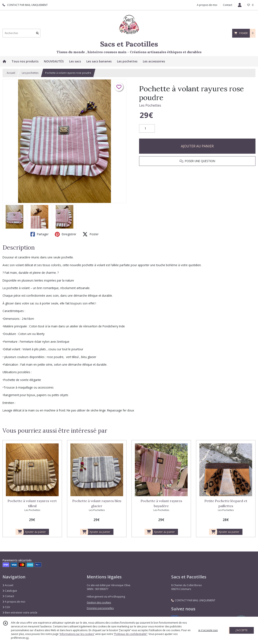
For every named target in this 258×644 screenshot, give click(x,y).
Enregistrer (66, 234)
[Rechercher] (37, 33)
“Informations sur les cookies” (77, 634)
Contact (228, 5)
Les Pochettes (150, 105)
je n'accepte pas (208, 630)
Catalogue (10, 591)
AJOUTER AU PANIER (197, 146)
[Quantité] (147, 128)
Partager (39, 234)
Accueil (11, 73)
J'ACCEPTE (242, 630)
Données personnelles (100, 608)
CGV (6, 607)
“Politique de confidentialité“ (130, 634)
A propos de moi (14, 602)
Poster (91, 234)
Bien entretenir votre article (20, 613)
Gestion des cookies (99, 602)
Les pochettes (30, 73)
